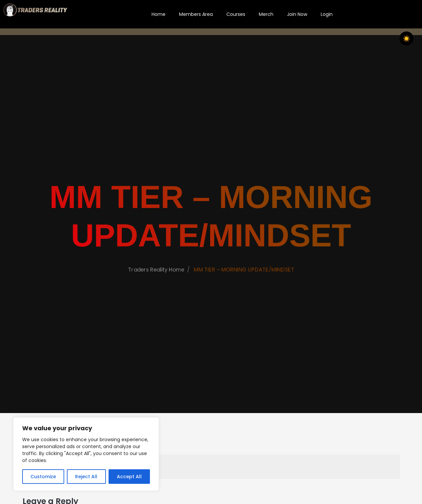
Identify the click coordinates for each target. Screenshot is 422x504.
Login (327, 14)
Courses (236, 14)
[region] (86, 454)
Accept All (129, 477)
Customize (43, 477)
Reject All (86, 477)
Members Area (196, 14)
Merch (266, 14)
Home (159, 14)
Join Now (297, 14)
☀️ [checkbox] (406, 39)
